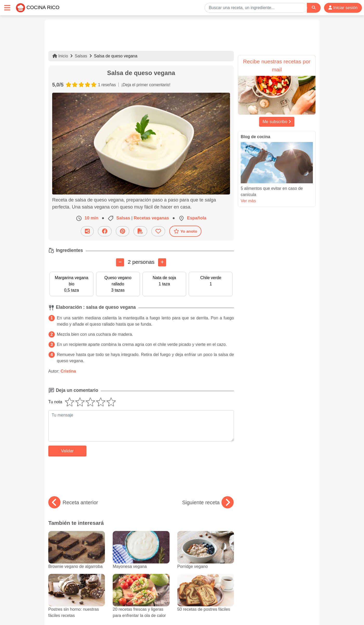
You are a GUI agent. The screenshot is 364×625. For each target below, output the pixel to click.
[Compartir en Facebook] (105, 231)
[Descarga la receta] (140, 231)
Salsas (81, 56)
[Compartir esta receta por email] (87, 231)
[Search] (314, 8)
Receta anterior (73, 502)
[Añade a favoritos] (158, 231)
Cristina (68, 371)
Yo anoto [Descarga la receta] (186, 231)
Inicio (60, 56)
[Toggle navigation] (7, 8)
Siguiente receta (208, 502)
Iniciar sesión (343, 8)
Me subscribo (277, 122)
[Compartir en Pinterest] (123, 231)
